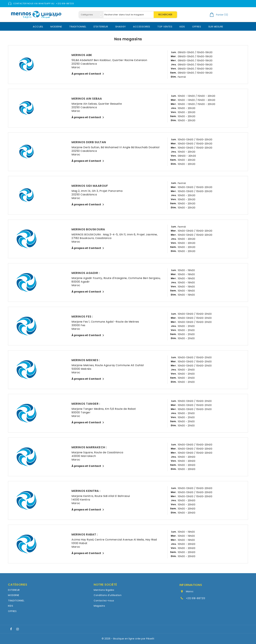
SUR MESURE (216, 27)
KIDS (182, 27)
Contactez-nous (104, 601)
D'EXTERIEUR (101, 27)
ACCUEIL (38, 27)
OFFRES (197, 27)
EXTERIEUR (14, 590)
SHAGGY (121, 27)
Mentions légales (104, 590)
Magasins (99, 606)
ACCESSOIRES (142, 27)
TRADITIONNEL (78, 27)
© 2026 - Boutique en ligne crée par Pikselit (128, 639)
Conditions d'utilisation (108, 595)
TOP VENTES (165, 27)
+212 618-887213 (196, 598)
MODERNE (56, 27)
